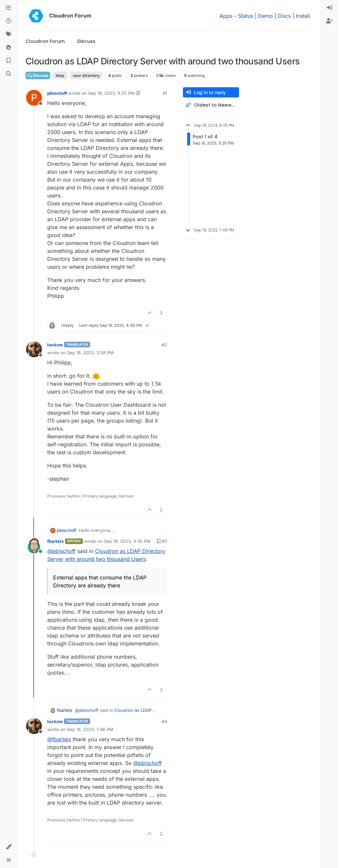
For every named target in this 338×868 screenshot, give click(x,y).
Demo (266, 16)
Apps (226, 16)
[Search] (9, 74)
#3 (164, 541)
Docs (284, 16)
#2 (164, 345)
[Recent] (9, 21)
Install (303, 16)
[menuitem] (329, 8)
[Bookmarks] (9, 61)
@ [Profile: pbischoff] (61, 551)
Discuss (38, 75)
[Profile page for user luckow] (34, 349)
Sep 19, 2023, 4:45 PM (127, 541)
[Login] (329, 8)
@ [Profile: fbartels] (59, 739)
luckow (55, 345)
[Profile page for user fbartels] (34, 546)
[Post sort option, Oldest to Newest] (211, 105)
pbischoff (57, 93)
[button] (9, 847)
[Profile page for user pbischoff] (34, 98)
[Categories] (9, 8)
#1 (165, 93)
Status (246, 16)
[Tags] (9, 34)
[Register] (329, 21)
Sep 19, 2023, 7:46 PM (90, 729)
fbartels (55, 541)
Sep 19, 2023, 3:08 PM (90, 353)
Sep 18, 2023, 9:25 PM (111, 93)
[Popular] (9, 48)
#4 (164, 721)
